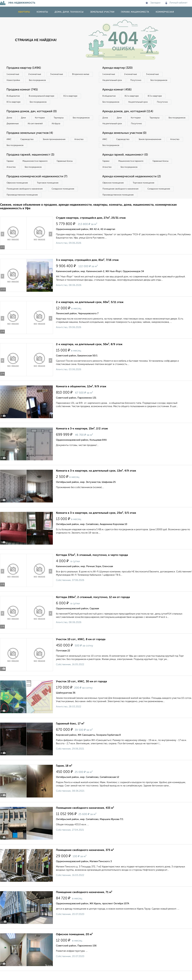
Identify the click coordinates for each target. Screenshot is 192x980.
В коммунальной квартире (43, 97)
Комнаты (42, 12)
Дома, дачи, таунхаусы (69, 12)
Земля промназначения (56, 147)
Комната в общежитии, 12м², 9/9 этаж (81, 396)
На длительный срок (113, 81)
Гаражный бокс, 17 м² (70, 733)
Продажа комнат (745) (23, 90)
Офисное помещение (18, 192)
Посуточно (138, 81)
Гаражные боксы (67, 169)
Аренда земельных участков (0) (125, 141)
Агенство (82, 147)
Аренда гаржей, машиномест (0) (126, 163)
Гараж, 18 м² (64, 775)
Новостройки (41, 81)
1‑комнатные (13, 74)
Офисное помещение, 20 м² (74, 944)
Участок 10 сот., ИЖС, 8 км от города (81, 649)
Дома (10, 119)
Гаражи (10, 169)
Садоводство (28, 147)
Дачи (25, 119)
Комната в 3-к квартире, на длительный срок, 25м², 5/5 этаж (96, 522)
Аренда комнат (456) (118, 90)
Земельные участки (102, 12)
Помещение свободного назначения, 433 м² (85, 817)
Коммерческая (165, 12)
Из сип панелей (64, 125)
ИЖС (9, 147)
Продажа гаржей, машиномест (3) (31, 163)
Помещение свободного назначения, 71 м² (84, 901)
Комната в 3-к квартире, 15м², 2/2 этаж (82, 438)
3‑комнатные (59, 74)
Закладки (153, 3)
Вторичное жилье (16, 81)
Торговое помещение (49, 192)
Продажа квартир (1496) (24, 68)
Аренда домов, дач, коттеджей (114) (128, 118)
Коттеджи (42, 119)
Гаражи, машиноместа (135, 12)
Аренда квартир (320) (118, 68)
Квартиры (24, 12)
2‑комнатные (36, 74)
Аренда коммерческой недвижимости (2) (132, 185)
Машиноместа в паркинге (36, 169)
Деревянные (40, 125)
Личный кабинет (176, 3)
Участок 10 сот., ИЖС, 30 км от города (81, 691)
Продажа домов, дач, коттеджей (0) (32, 112)
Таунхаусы (62, 119)
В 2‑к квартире (74, 97)
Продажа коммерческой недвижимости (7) (38, 185)
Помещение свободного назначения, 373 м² (85, 859)
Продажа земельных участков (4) (31, 141)
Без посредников (66, 81)
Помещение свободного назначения (25, 198)
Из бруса (11, 131)
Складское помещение (65, 198)
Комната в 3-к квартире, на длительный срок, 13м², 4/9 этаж (96, 480)
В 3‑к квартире (14, 103)
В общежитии (14, 97)
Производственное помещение (23, 204)
